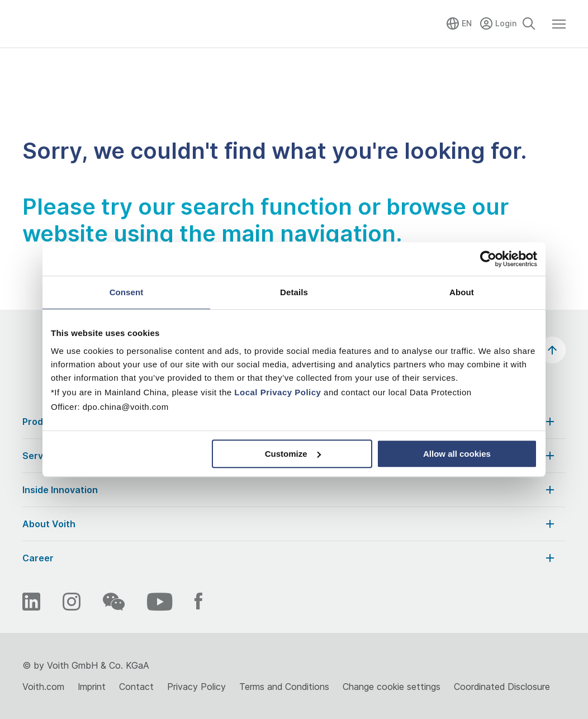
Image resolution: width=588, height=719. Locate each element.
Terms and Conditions (284, 687)
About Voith (290, 524)
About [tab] (462, 292)
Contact (136, 687)
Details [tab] (294, 292)
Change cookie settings (392, 687)
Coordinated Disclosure (502, 687)
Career (290, 558)
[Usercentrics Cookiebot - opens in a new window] (488, 259)
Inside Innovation (290, 490)
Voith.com (43, 687)
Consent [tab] (127, 292)
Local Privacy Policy (278, 392)
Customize (293, 454)
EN (467, 23)
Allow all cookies (457, 454)
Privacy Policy (196, 687)
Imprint (92, 687)
